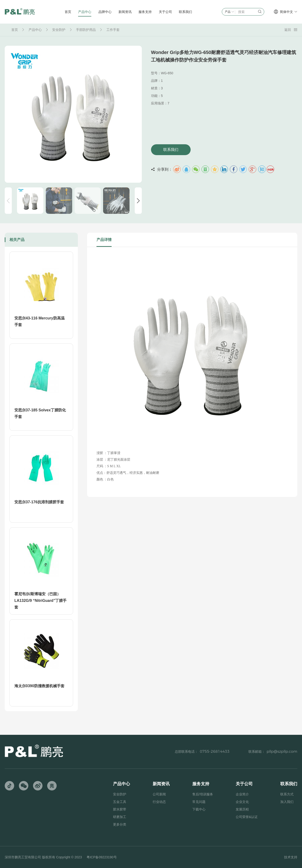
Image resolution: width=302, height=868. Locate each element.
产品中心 (35, 30)
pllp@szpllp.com (282, 751)
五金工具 (120, 802)
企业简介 (242, 794)
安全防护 (59, 30)
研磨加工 (120, 817)
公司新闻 (159, 794)
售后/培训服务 (203, 794)
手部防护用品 (86, 30)
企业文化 (242, 802)
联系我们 (171, 150)
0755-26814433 (215, 751)
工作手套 (113, 30)
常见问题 (199, 802)
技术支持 (291, 857)
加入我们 (287, 802)
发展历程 (242, 809)
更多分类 (120, 824)
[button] (138, 201)
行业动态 (159, 802)
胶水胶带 (120, 809)
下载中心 (199, 809)
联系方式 (287, 794)
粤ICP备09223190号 (102, 857)
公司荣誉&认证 (247, 817)
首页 (15, 30)
